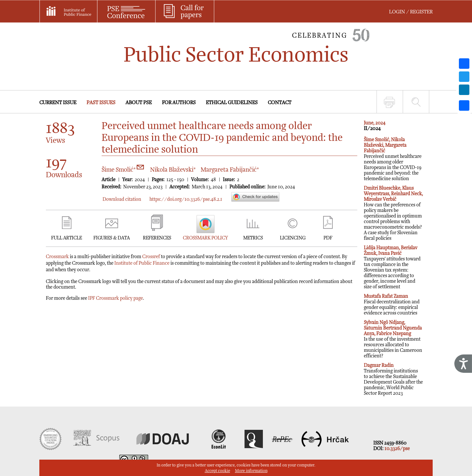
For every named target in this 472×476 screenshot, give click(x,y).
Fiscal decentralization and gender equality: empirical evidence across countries (392, 305)
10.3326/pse (397, 449)
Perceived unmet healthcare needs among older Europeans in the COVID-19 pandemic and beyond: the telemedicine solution (393, 159)
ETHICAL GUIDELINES (232, 103)
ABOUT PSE (139, 103)
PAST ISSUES (101, 103)
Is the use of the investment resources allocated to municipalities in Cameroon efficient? (393, 339)
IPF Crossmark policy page (116, 298)
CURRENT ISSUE (58, 103)
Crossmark (57, 257)
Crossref (151, 257)
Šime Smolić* (123, 170)
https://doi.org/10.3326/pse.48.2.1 (186, 199)
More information (251, 471)
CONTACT (280, 103)
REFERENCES (157, 238)
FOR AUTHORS (179, 103)
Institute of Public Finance (142, 263)
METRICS (253, 238)
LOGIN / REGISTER (411, 12)
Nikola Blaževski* (173, 170)
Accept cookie (217, 471)
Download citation (122, 199)
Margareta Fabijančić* (230, 170)
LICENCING (293, 238)
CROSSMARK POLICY (205, 238)
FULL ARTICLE (67, 238)
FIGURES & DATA (112, 238)
